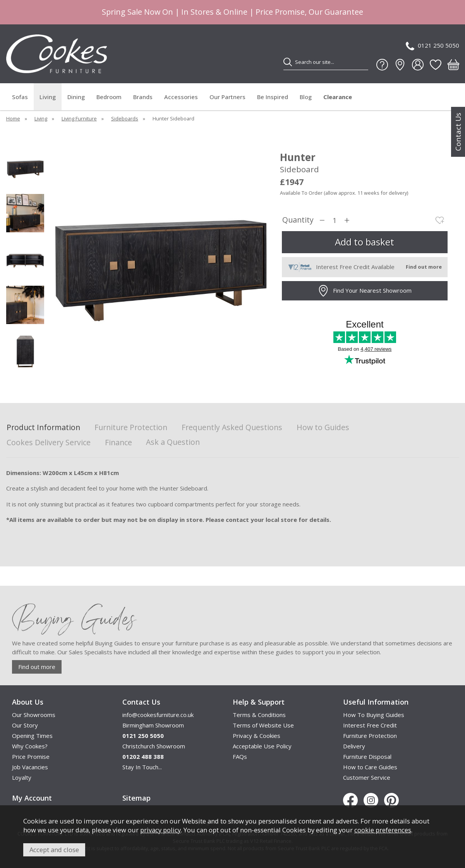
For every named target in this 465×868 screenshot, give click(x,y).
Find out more (37, 667)
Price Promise (31, 756)
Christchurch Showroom (154, 746)
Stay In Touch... (142, 767)
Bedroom (109, 97)
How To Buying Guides (374, 715)
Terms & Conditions (259, 715)
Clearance (338, 97)
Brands (143, 97)
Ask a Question (173, 442)
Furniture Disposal (367, 756)
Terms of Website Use (263, 725)
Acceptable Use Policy (262, 746)
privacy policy (160, 830)
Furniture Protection (131, 428)
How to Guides (323, 428)
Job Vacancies (30, 767)
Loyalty (22, 777)
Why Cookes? (30, 746)
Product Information (43, 428)
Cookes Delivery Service (49, 443)
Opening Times (32, 736)
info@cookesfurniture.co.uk (158, 715)
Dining (76, 97)
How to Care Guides (370, 767)
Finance (118, 443)
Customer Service (367, 777)
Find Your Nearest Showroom (365, 291)
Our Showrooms (34, 715)
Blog (306, 97)
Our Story (25, 725)
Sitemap (136, 798)
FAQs (240, 756)
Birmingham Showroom (153, 725)
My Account (32, 798)
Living (48, 97)
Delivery (354, 746)
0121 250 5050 (432, 46)
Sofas (20, 97)
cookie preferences (383, 830)
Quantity (298, 220)
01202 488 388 (143, 756)
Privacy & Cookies (257, 736)
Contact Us (458, 132)
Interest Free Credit (370, 725)
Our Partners (227, 97)
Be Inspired (273, 97)
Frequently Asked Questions (232, 428)
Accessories (181, 97)
